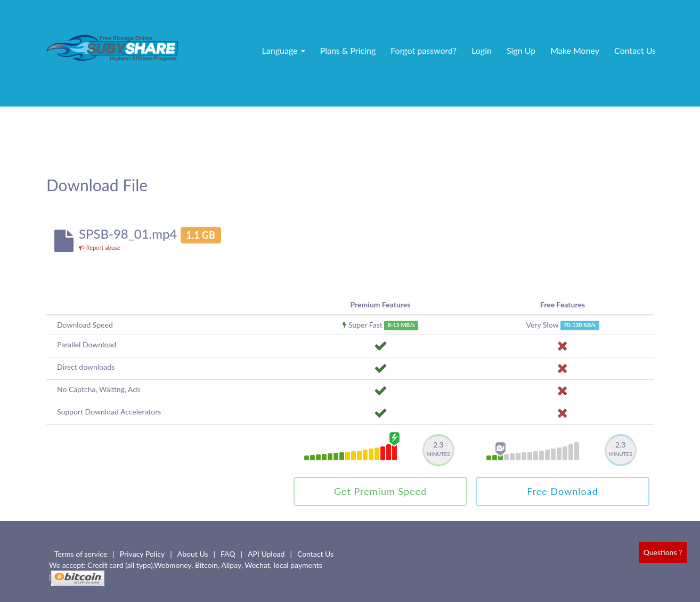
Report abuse (100, 247)
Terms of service (81, 554)
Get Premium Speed (380, 491)
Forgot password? (424, 50)
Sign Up (521, 50)
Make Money (575, 50)
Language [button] (284, 50)
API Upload (266, 554)
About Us (193, 554)
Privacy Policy (142, 554)
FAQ (228, 554)
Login (482, 50)
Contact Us (635, 50)
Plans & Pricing (348, 50)
